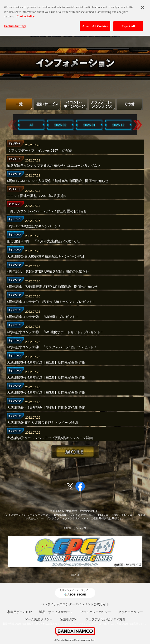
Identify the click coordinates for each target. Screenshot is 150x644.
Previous (12, 125)
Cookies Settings (15, 23)
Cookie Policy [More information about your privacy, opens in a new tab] (25, 13)
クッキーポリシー (131, 612)
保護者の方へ (69, 619)
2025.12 (118, 125)
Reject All (128, 23)
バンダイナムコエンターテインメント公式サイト (75, 604)
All (31, 125)
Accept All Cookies (95, 23)
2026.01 (89, 125)
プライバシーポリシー (96, 612)
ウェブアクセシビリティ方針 (105, 619)
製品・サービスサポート (56, 612)
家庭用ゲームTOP (20, 612)
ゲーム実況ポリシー (39, 619)
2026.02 (60, 125)
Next (138, 125)
